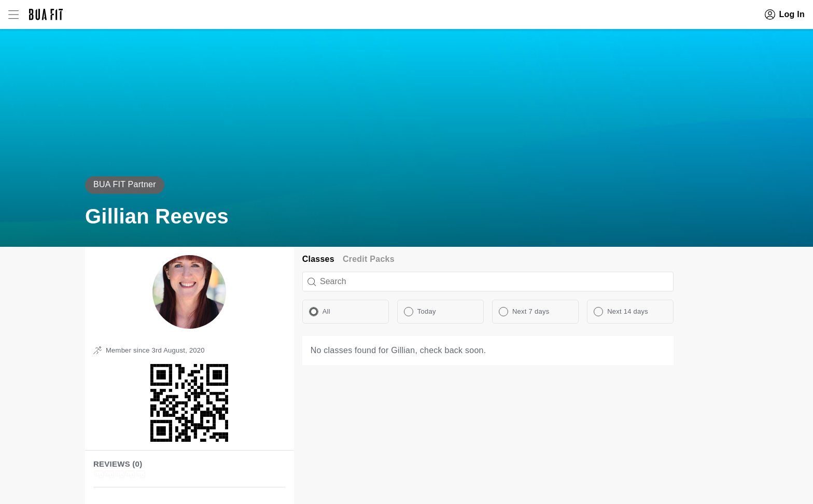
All (326, 311)
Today (427, 311)
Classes (318, 259)
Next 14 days (628, 311)
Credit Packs (369, 259)
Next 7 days (531, 311)
